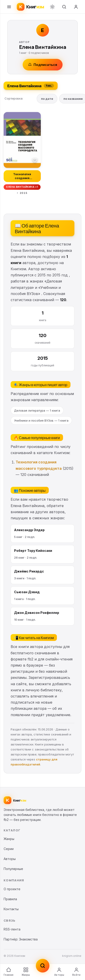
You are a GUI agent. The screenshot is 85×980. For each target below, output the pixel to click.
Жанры (26, 972)
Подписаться (43, 65)
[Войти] (76, 7)
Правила (10, 899)
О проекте (12, 889)
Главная (8, 972)
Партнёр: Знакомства (21, 939)
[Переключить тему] (52, 7)
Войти (76, 972)
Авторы (59, 972)
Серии (9, 849)
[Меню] (9, 7)
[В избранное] (35, 160)
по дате (47, 99)
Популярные (13, 869)
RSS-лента (12, 929)
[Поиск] (64, 7)
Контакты (11, 909)
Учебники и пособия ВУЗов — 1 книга (41, 420)
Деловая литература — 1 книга (37, 410)
